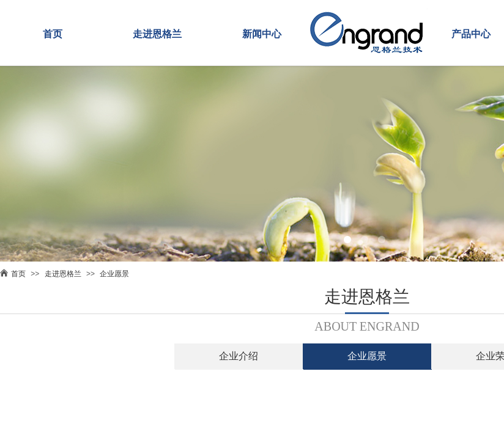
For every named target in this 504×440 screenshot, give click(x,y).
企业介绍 (239, 356)
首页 (53, 34)
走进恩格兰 (157, 34)
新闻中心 (262, 34)
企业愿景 (114, 274)
